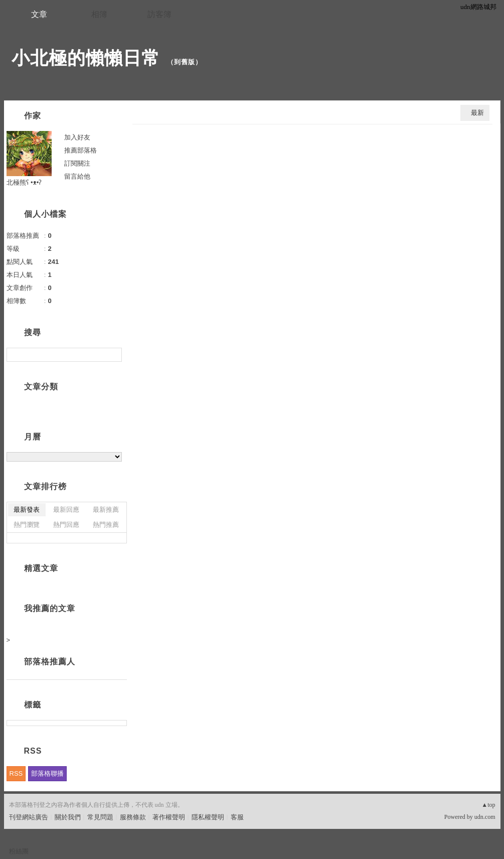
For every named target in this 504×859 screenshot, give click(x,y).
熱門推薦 (106, 525)
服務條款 (133, 817)
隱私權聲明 (208, 817)
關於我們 (68, 817)
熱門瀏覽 (27, 525)
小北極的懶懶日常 (86, 58)
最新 (477, 113)
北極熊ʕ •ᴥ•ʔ (24, 182)
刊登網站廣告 (29, 817)
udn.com (485, 817)
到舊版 (185, 62)
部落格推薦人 (50, 662)
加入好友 (77, 137)
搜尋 (113, 355)
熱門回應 (66, 525)
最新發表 (27, 510)
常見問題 (100, 817)
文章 (39, 14)
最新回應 (66, 510)
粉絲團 (19, 851)
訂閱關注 (77, 163)
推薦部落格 (80, 150)
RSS (16, 773)
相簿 (99, 14)
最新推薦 (106, 510)
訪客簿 (159, 14)
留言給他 (77, 176)
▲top (488, 805)
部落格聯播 (47, 773)
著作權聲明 (169, 817)
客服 (237, 817)
